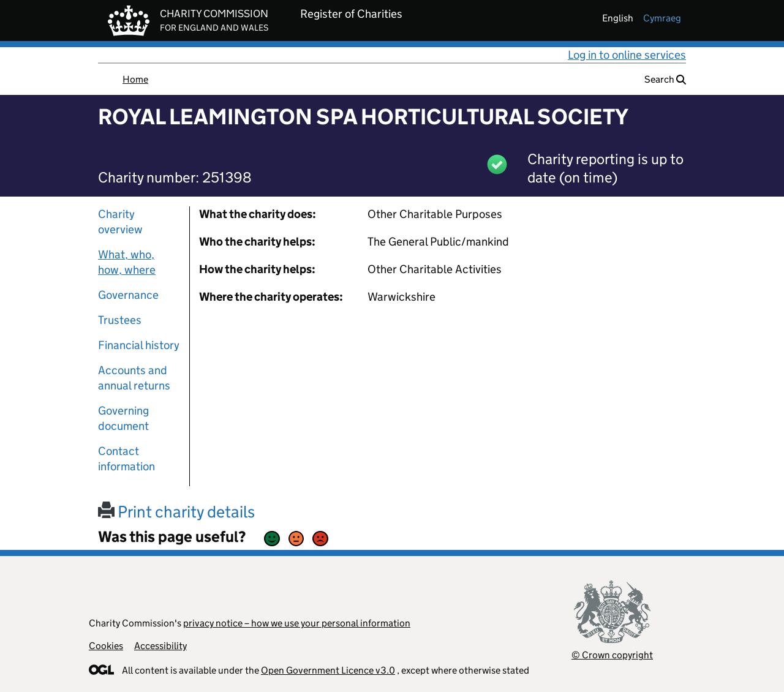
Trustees (120, 320)
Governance (128, 295)
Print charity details (176, 512)
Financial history (139, 345)
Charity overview (120, 222)
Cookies (106, 646)
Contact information (126, 459)
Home (135, 79)
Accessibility (160, 646)
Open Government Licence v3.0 (328, 670)
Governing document (123, 418)
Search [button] (665, 79)
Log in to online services (627, 55)
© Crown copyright (612, 655)
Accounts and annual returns (134, 378)
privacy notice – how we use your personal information (297, 623)
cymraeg (662, 18)
